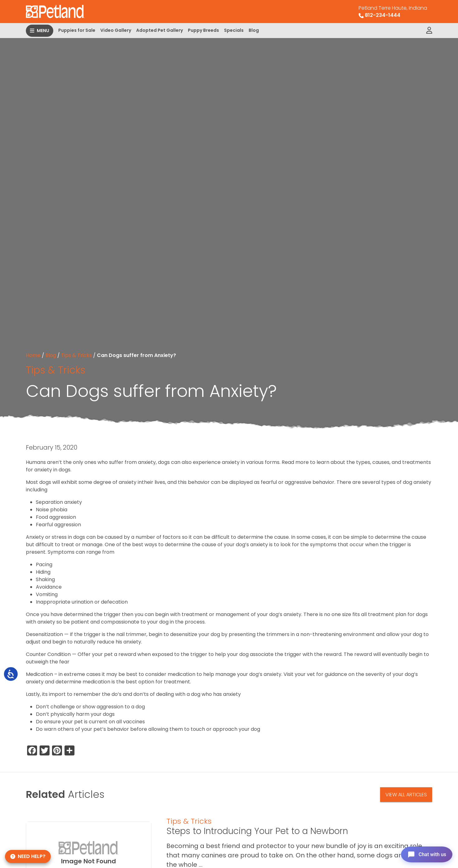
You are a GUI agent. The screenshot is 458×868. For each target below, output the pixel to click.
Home (33, 355)
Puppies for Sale (77, 30)
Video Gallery (116, 30)
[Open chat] (425, 854)
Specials (234, 30)
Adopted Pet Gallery (160, 30)
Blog (254, 30)
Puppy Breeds (203, 30)
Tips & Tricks (76, 355)
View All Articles (406, 795)
